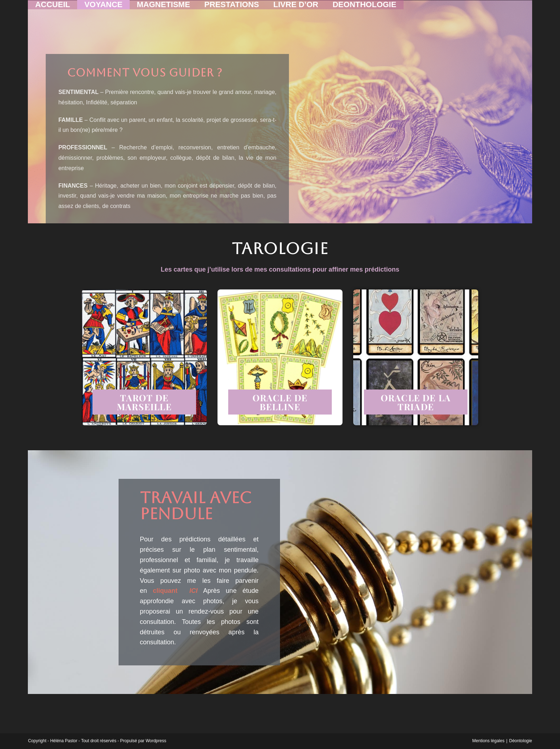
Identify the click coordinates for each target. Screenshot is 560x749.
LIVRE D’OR (296, 7)
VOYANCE (103, 7)
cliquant (175, 591)
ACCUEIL (52, 7)
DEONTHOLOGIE (364, 7)
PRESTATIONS (232, 7)
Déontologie (521, 741)
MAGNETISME (163, 7)
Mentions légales (488, 741)
